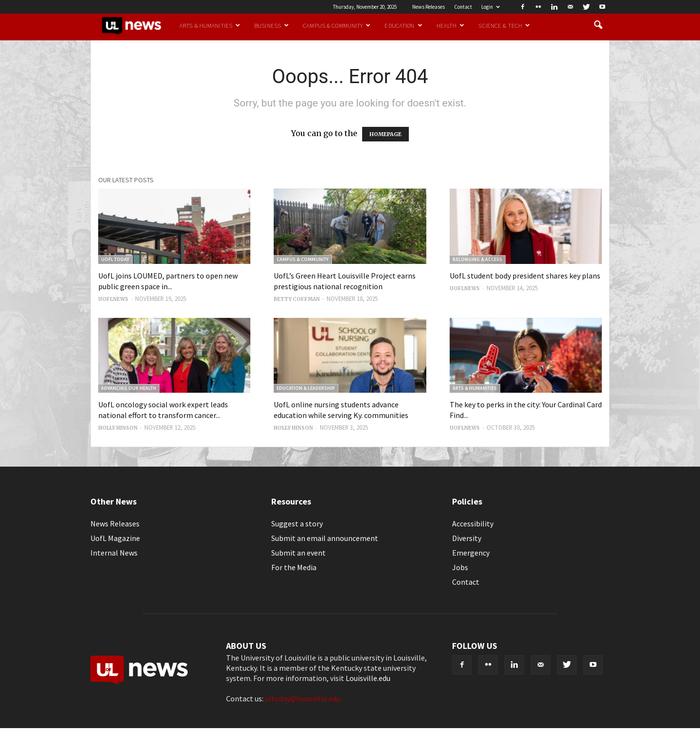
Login (490, 7)
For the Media (294, 567)
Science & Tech (504, 25)
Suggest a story (297, 523)
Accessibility (473, 523)
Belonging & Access (477, 259)
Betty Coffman (297, 299)
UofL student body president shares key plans (525, 276)
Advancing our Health (129, 388)
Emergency (471, 553)
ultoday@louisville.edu (303, 698)
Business (271, 25)
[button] (598, 25)
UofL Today (115, 259)
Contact (463, 7)
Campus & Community (337, 25)
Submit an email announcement (325, 538)
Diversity (467, 538)
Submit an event (298, 553)
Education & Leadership (306, 388)
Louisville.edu (368, 678)
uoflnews (113, 299)
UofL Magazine (115, 538)
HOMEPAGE (385, 134)
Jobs (460, 567)
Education (403, 25)
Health (451, 25)
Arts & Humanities (210, 25)
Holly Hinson (118, 428)
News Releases (429, 7)
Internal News (114, 553)
